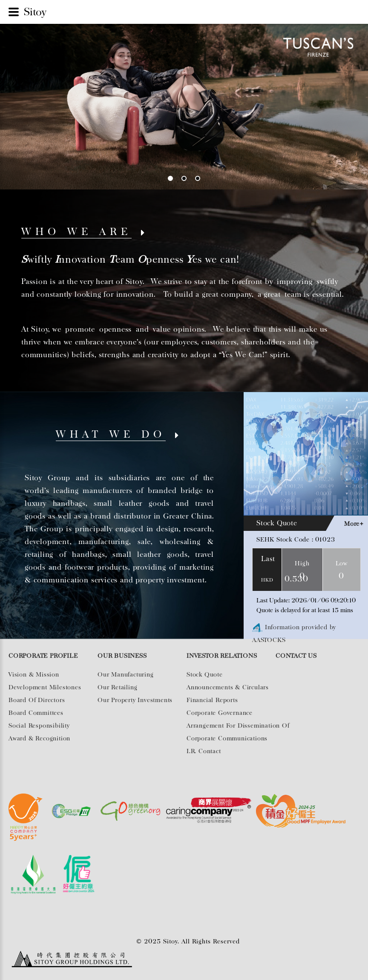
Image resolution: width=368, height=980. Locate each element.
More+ (354, 524)
